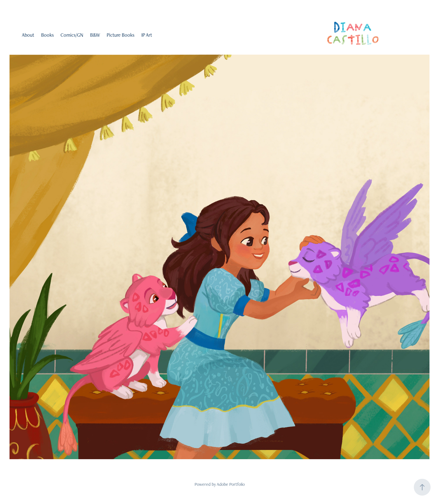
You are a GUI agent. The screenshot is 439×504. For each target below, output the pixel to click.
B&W (95, 35)
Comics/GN (72, 35)
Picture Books (121, 35)
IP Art (147, 35)
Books (47, 35)
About (28, 35)
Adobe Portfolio (231, 484)
